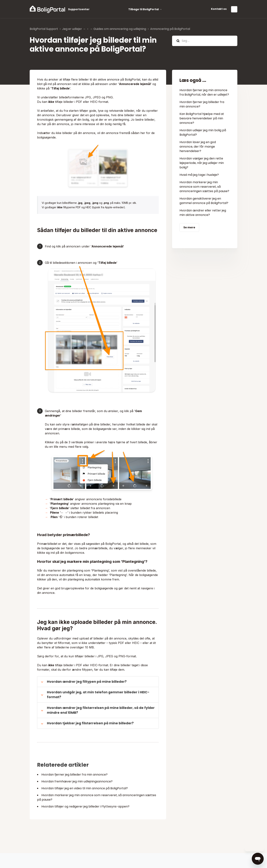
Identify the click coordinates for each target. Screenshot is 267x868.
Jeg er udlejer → (74, 29)
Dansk (234, 9)
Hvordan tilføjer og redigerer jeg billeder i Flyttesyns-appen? (85, 806)
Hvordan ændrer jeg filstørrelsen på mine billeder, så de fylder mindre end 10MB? (101, 710)
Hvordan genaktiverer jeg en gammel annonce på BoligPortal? (204, 201)
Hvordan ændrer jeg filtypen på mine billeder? (87, 682)
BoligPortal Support (44, 29)
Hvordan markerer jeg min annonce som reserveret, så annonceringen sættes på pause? (204, 187)
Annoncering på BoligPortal (170, 29)
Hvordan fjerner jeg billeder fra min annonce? (74, 775)
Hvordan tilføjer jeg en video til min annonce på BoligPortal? (85, 788)
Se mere (189, 227)
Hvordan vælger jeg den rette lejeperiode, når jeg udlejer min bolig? (202, 163)
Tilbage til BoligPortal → (145, 9)
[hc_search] (205, 41)
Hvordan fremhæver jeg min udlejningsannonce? (77, 781)
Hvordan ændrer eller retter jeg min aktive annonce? (203, 213)
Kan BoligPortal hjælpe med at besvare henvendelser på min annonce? (202, 118)
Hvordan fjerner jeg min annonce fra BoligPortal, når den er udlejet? (204, 92)
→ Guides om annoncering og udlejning (118, 29)
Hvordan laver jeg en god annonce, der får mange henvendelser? (198, 147)
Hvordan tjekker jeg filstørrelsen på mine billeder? (90, 723)
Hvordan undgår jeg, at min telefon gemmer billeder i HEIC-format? (98, 695)
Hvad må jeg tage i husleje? (199, 175)
